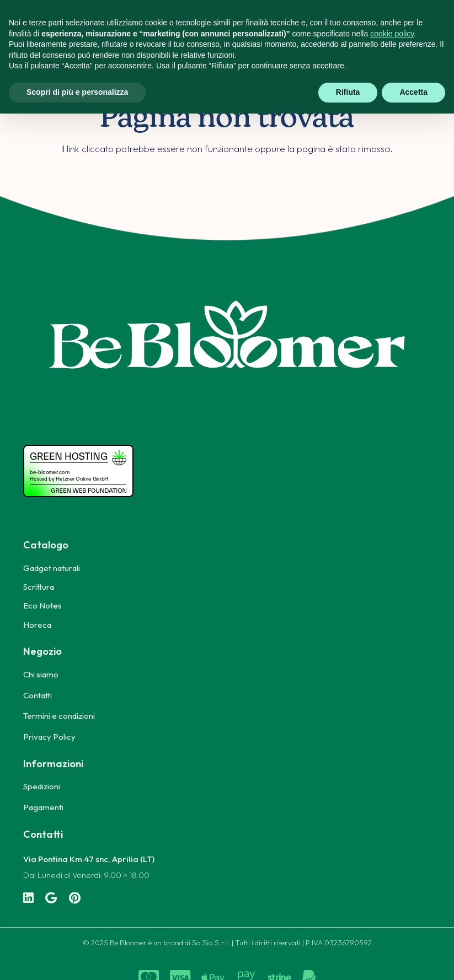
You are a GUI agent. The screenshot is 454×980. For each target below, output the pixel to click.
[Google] (51, 898)
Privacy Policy (49, 737)
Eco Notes (42, 605)
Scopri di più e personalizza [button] (77, 92)
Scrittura (39, 587)
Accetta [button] (413, 92)
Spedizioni (42, 786)
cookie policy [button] (392, 34)
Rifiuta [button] (348, 92)
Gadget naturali (52, 568)
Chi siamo (41, 674)
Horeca (37, 625)
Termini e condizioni (59, 716)
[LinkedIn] (28, 898)
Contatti (38, 695)
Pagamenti (43, 807)
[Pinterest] (75, 898)
